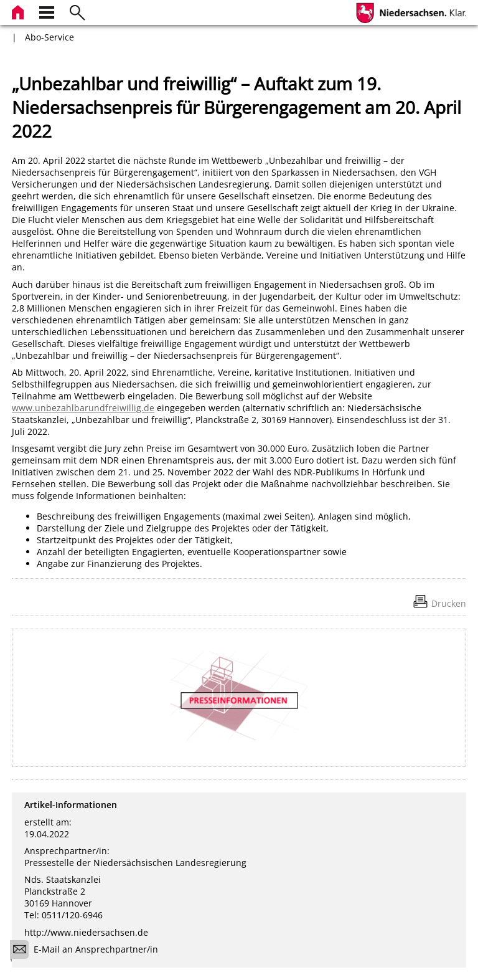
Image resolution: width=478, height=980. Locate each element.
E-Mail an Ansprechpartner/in (88, 951)
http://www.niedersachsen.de (86, 932)
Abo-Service (49, 37)
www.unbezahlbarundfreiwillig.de (83, 408)
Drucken (449, 603)
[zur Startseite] (19, 11)
